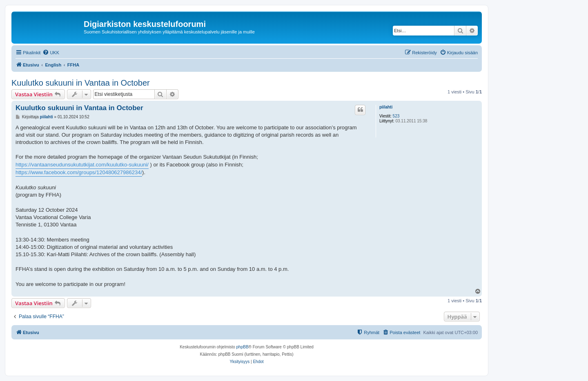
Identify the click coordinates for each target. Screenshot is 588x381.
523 (396, 116)
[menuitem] (51, 53)
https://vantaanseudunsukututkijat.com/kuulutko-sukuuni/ (82, 165)
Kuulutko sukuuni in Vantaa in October (81, 83)
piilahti (386, 107)
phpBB (243, 347)
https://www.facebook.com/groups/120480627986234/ (79, 172)
